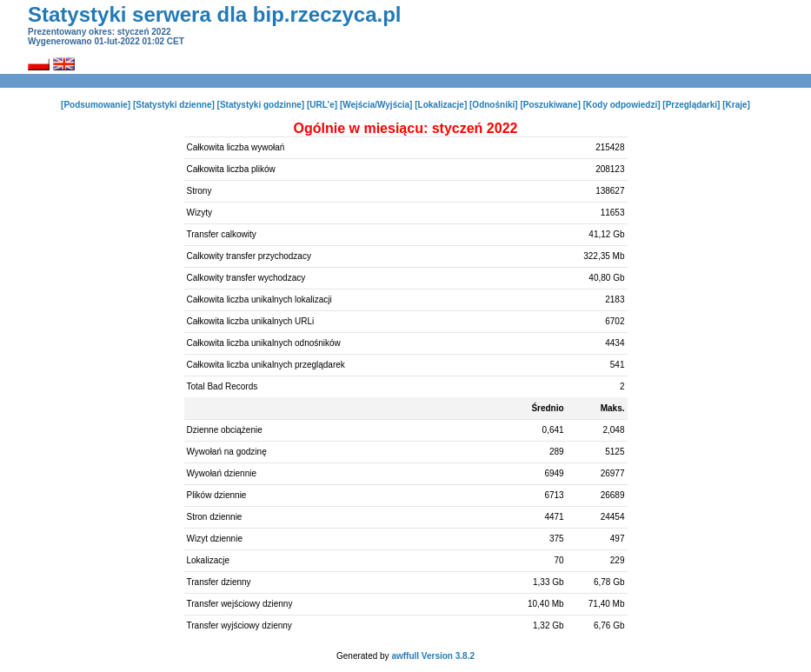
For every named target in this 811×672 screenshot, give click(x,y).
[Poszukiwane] (550, 105)
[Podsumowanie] (96, 105)
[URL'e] (322, 105)
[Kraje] (736, 105)
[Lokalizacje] (441, 105)
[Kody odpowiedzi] (622, 105)
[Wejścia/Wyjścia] (376, 105)
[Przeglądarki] (691, 105)
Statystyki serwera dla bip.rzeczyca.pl (215, 14)
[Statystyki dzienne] (174, 105)
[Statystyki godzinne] (261, 105)
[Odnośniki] (494, 105)
